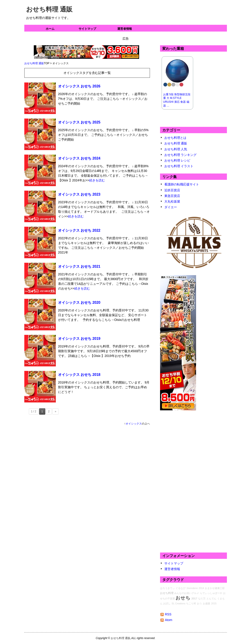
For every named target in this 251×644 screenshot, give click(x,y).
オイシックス (134, 424)
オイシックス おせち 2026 (79, 86)
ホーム (50, 29)
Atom (169, 620)
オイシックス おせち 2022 (79, 230)
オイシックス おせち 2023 (79, 194)
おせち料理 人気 (176, 149)
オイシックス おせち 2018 (79, 375)
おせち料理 (167, 593)
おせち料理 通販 (49, 9)
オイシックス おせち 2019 (79, 339)
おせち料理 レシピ (177, 160)
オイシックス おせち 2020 (79, 303)
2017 (194, 598)
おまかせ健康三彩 (215, 588)
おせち (183, 598)
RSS (168, 614)
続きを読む (97, 180)
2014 (201, 588)
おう (199, 603)
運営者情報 (125, 29)
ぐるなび (181, 588)
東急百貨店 (172, 196)
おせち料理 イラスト (179, 166)
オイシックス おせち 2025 (79, 122)
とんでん (211, 598)
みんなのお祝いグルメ (187, 593)
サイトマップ (87, 29)
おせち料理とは (175, 138)
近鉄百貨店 (172, 190)
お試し (167, 603)
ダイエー (171, 207)
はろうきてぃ (167, 588)
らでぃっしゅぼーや (211, 593)
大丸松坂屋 (172, 201)
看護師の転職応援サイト (182, 184)
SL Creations (178, 603)
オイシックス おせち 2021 (79, 266)
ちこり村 (191, 603)
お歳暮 (207, 603)
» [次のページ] (55, 411)
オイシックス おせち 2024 (79, 158)
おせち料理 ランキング (181, 155)
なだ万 (202, 598)
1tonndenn (192, 588)
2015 (214, 603)
